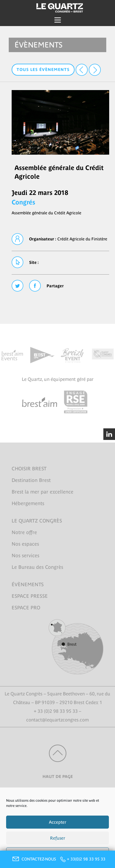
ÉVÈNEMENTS (28, 584)
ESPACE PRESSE (30, 596)
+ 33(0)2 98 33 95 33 (86, 859)
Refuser (58, 838)
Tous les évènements (43, 70)
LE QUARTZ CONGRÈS (37, 521)
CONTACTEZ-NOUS (33, 859)
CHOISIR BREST (29, 469)
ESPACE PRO (26, 608)
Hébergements (28, 503)
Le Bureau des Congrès (37, 567)
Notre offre (24, 532)
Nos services (25, 555)
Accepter (58, 822)
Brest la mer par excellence (43, 492)
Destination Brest (31, 480)
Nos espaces (25, 544)
